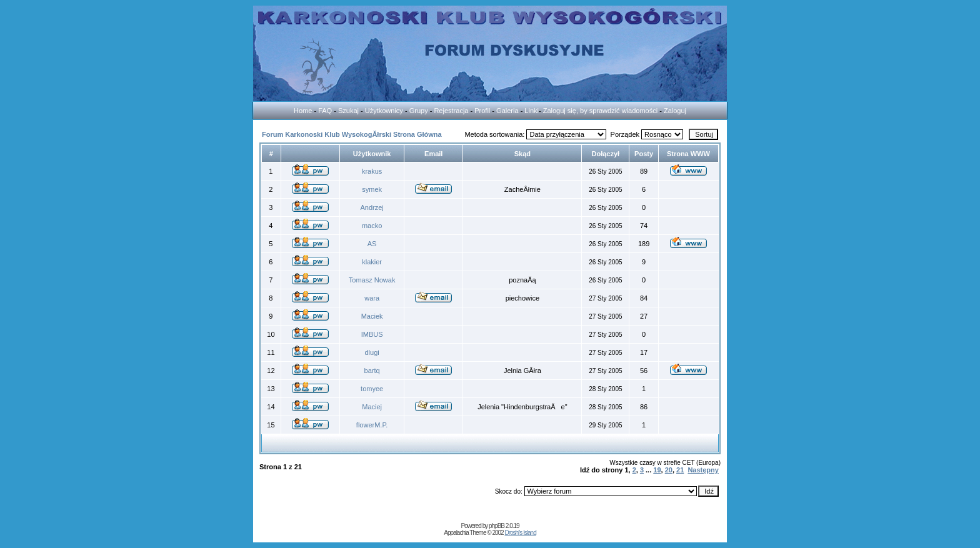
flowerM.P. (372, 425)
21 (680, 470)
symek (372, 189)
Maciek (372, 316)
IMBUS (372, 334)
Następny (703, 470)
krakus (372, 171)
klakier (372, 262)
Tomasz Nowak (372, 280)
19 (657, 470)
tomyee (372, 389)
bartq (372, 371)
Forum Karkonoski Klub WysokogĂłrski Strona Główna (352, 134)
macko (372, 226)
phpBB (497, 526)
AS (372, 244)
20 (669, 470)
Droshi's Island (520, 533)
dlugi (372, 352)
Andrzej (372, 207)
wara (372, 298)
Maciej (372, 407)
